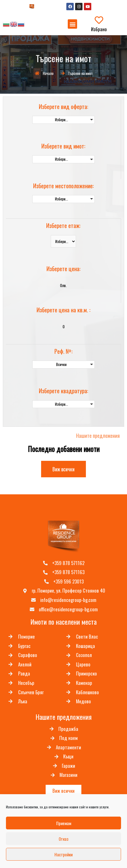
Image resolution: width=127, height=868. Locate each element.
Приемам (64, 823)
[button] (72, 24)
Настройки (63, 854)
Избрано (99, 29)
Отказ (63, 839)
